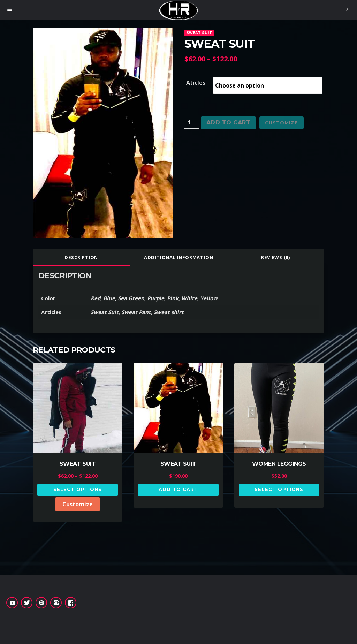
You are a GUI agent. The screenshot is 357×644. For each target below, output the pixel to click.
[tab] (81, 257)
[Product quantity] (192, 123)
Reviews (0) (276, 257)
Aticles (196, 83)
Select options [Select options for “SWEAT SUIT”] (78, 489)
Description (81, 257)
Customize (282, 123)
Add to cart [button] (178, 489)
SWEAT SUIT (199, 33)
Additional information (179, 257)
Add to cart (228, 123)
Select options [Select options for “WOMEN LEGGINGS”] (279, 489)
